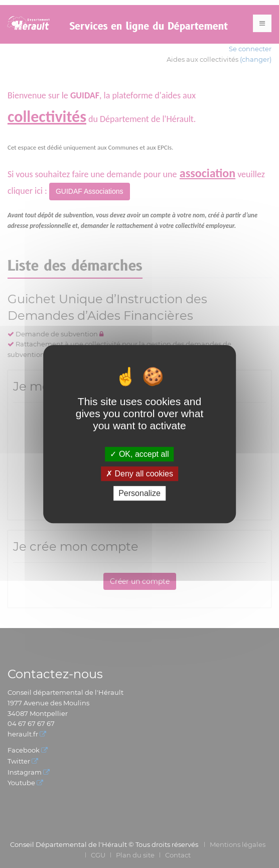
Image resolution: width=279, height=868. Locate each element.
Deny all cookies (139, 474)
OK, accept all (139, 454)
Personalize (139, 493)
